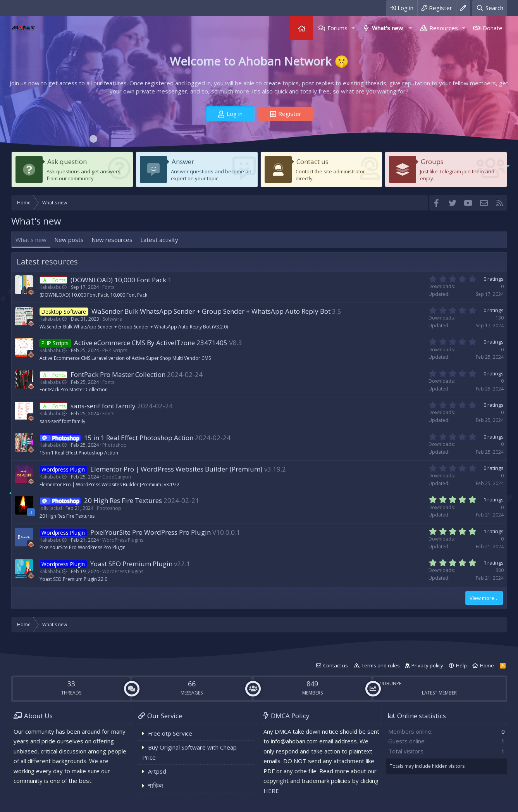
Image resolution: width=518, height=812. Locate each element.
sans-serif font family (103, 406)
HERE (271, 791)
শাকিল (156, 786)
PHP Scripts (115, 350)
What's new (387, 28)
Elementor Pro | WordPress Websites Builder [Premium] (176, 469)
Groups (432, 162)
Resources (444, 28)
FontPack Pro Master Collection (118, 374)
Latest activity (159, 240)
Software (112, 319)
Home (301, 28)
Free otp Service (170, 733)
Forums (337, 28)
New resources (112, 240)
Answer (183, 162)
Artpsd (157, 771)
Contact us (312, 162)
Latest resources (47, 262)
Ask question (67, 162)
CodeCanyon (117, 477)
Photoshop (114, 445)
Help (461, 665)
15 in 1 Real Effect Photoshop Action (139, 438)
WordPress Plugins (123, 540)
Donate (493, 28)
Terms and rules (381, 665)
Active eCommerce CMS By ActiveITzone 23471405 (151, 343)
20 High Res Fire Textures (123, 500)
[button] (353, 28)
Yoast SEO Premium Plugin (131, 564)
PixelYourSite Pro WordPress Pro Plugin (151, 532)
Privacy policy (427, 665)
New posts (69, 240)
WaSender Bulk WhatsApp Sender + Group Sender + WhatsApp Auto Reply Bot (211, 311)
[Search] (490, 8)
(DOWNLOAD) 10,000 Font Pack (118, 280)
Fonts (108, 287)
